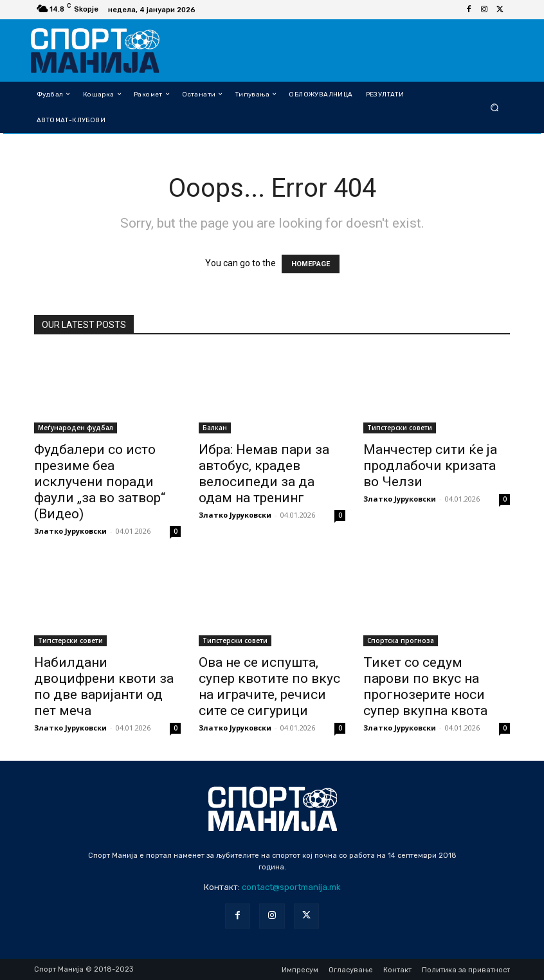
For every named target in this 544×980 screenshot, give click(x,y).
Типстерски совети (400, 428)
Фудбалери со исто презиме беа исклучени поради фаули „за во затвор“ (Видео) (100, 482)
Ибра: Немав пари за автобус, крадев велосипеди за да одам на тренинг (264, 474)
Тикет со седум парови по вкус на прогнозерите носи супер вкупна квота (425, 686)
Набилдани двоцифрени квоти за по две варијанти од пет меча (104, 686)
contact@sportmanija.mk (291, 887)
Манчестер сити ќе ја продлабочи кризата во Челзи (430, 466)
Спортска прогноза (401, 640)
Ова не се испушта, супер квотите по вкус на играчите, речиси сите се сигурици (269, 686)
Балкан (215, 428)
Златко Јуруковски (70, 531)
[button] (495, 107)
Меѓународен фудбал (76, 428)
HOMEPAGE (311, 264)
